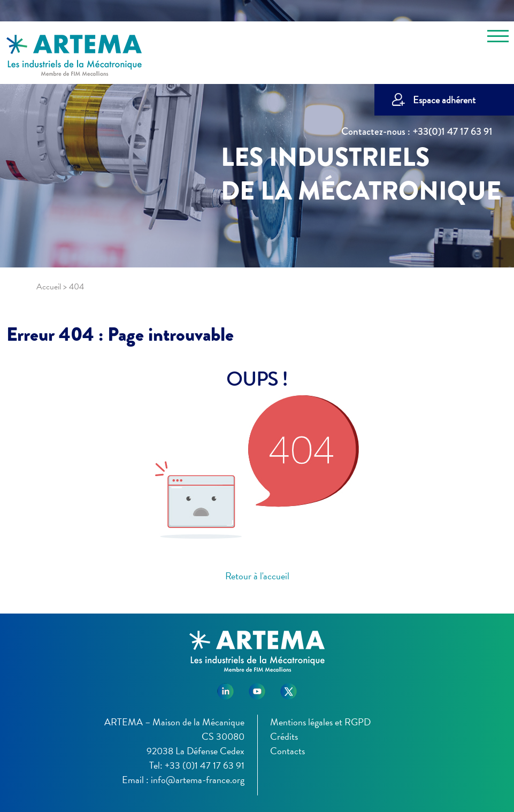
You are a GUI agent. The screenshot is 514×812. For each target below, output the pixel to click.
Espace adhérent (444, 100)
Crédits (284, 736)
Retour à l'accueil (257, 576)
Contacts (287, 751)
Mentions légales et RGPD (320, 722)
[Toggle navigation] (498, 38)
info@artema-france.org (198, 780)
